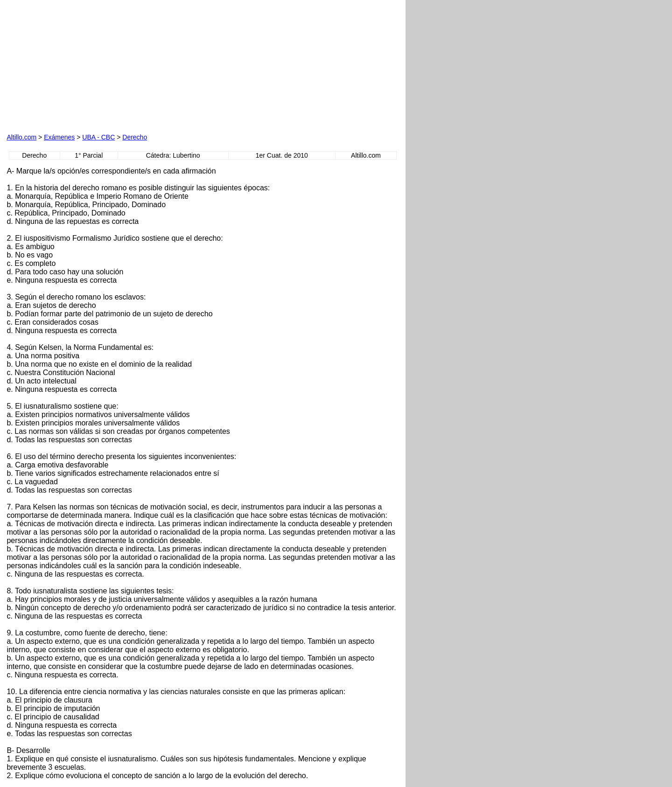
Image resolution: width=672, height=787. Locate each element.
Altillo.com (21, 137)
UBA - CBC (98, 137)
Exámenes (59, 137)
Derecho (135, 137)
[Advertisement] (113, 65)
